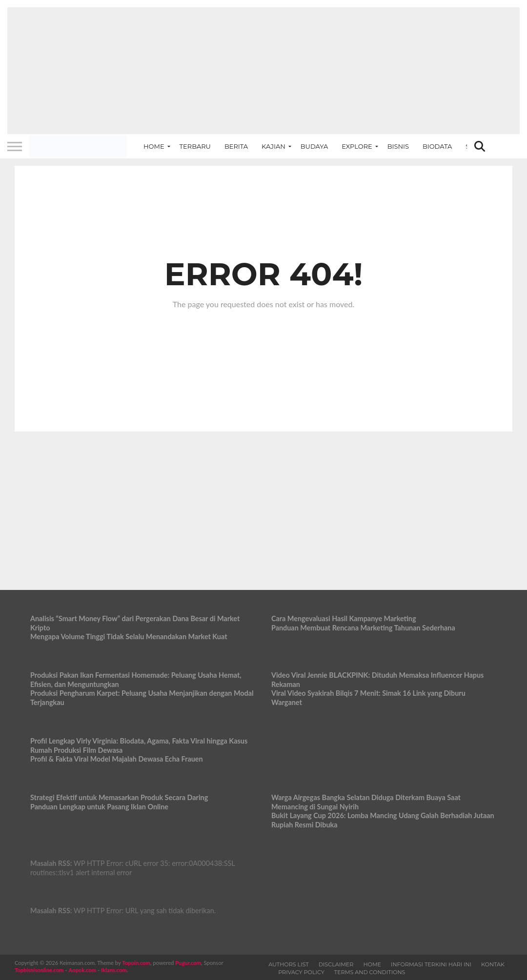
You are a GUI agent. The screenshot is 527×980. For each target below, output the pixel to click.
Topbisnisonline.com (39, 970)
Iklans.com (114, 970)
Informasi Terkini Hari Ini (431, 964)
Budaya (314, 146)
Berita (236, 146)
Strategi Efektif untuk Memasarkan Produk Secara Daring (119, 797)
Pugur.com (188, 963)
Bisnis (398, 146)
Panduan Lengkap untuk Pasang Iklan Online (99, 807)
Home (154, 146)
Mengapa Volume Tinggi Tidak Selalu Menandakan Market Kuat (129, 637)
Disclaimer (336, 964)
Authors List (289, 964)
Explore (357, 146)
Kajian (274, 146)
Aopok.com (83, 970)
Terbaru (195, 146)
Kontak (493, 964)
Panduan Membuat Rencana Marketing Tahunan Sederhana (363, 628)
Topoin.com (136, 963)
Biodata (437, 146)
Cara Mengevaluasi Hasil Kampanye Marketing (344, 618)
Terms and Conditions (370, 972)
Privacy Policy (301, 972)
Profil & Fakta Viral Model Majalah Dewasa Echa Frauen (117, 759)
